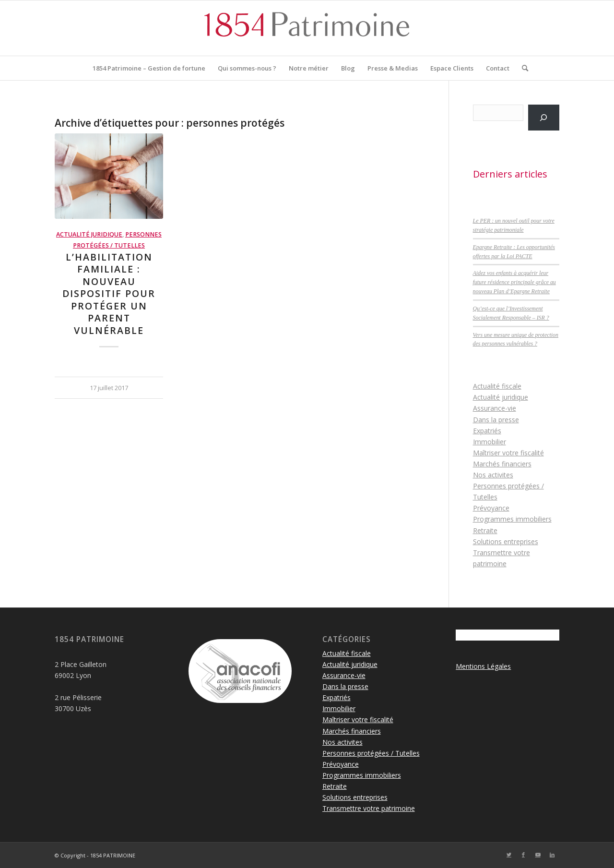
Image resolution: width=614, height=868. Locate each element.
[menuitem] (149, 68)
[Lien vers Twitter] (509, 855)
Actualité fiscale (497, 386)
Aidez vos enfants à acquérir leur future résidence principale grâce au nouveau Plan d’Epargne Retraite (514, 282)
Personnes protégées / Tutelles (371, 753)
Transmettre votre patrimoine (369, 808)
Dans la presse (496, 420)
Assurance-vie (495, 408)
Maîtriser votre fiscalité (508, 453)
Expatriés (487, 431)
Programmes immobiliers (512, 519)
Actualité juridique (89, 234)
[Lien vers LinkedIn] (552, 855)
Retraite (485, 530)
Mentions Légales (483, 666)
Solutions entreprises (506, 541)
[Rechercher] (522, 68)
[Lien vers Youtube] (538, 855)
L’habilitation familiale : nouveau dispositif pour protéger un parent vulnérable (109, 294)
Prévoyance (491, 508)
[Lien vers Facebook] (523, 855)
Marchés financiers (502, 464)
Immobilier (490, 442)
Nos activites (493, 475)
